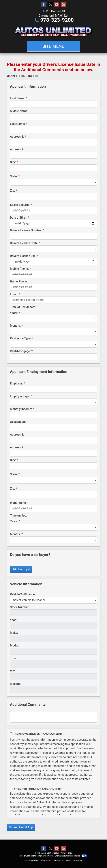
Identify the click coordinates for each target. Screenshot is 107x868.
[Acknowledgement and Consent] (11, 734)
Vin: (13, 671)
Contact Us (55, 853)
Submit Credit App (21, 827)
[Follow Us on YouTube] (57, 5)
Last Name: (18, 124)
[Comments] (54, 717)
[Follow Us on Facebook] (44, 5)
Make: (14, 633)
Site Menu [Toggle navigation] (54, 46)
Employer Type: (20, 396)
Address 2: (17, 149)
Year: (13, 620)
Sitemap (58, 856)
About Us (45, 853)
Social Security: (20, 205)
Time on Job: (19, 516)
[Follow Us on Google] (63, 5)
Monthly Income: (21, 409)
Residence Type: (21, 338)
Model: (15, 645)
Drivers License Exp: (23, 256)
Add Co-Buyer (21, 569)
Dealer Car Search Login (30, 856)
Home (38, 853)
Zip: (13, 191)
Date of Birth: (19, 218)
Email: (14, 294)
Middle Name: (19, 111)
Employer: (17, 383)
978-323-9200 (57, 20)
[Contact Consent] (11, 789)
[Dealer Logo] (53, 32)
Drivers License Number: (26, 230)
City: (13, 162)
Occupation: (18, 422)
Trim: (13, 658)
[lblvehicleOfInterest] (54, 600)
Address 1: (17, 137)
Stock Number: (20, 607)
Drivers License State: (24, 243)
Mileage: (16, 684)
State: (14, 176)
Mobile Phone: (19, 269)
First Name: (18, 98)
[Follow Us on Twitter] (50, 5)
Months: (15, 326)
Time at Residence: (23, 307)
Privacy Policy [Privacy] (66, 853)
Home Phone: (19, 281)
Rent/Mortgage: (20, 351)
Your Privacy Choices (75, 856)
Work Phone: (18, 503)
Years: (14, 313)
